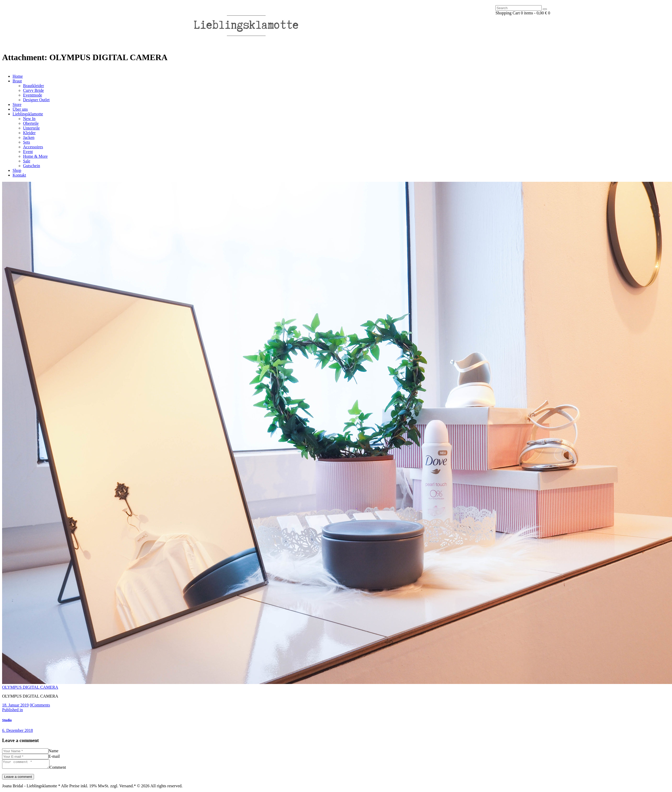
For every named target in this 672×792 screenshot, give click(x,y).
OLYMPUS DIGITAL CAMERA (30, 687)
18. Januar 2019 (15, 705)
